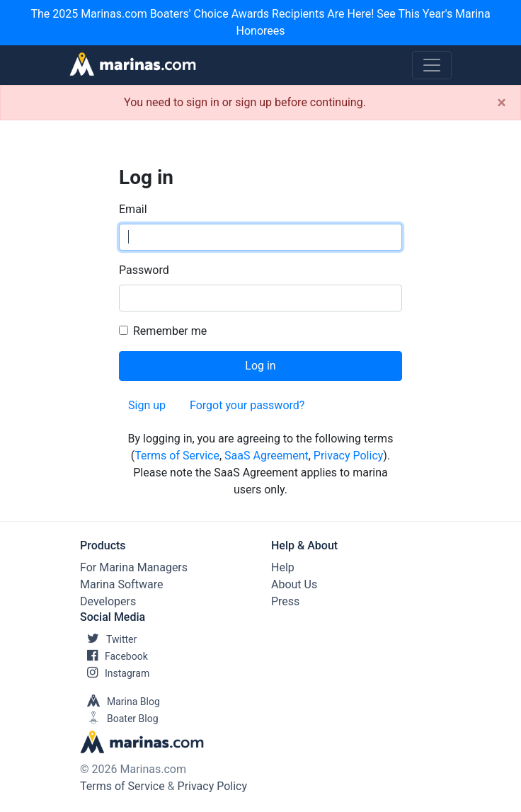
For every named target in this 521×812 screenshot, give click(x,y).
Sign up (147, 405)
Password (144, 270)
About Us (294, 584)
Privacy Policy (349, 456)
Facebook (114, 656)
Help (283, 567)
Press (285, 601)
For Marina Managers (134, 567)
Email (133, 209)
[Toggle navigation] (432, 65)
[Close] (502, 103)
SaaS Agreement (267, 456)
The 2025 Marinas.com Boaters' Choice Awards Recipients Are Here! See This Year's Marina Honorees (260, 22)
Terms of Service (177, 456)
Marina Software (121, 584)
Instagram (115, 673)
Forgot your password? (247, 405)
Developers (108, 601)
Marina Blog (120, 702)
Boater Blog (119, 719)
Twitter (108, 639)
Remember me (170, 331)
